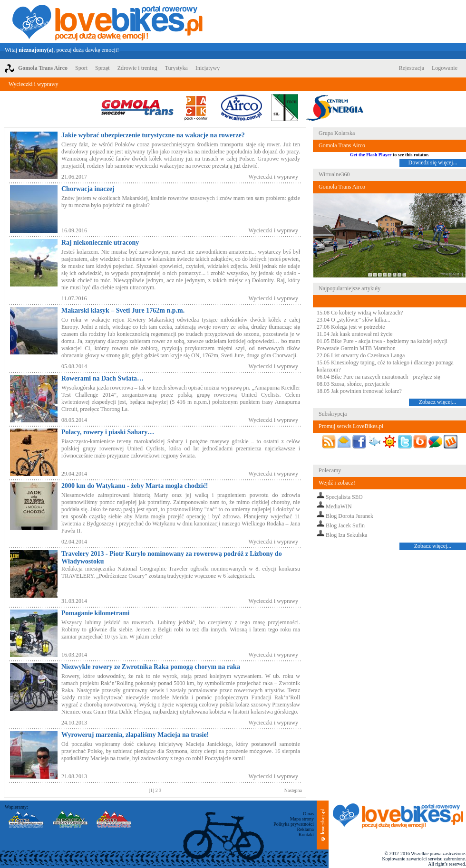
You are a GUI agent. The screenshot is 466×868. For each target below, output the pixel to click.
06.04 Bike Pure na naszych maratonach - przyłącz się (379, 377)
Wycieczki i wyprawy (34, 84)
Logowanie (445, 68)
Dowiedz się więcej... (433, 162)
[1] (152, 790)
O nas (308, 814)
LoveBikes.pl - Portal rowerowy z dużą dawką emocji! (107, 21)
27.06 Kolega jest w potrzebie (351, 327)
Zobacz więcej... (438, 402)
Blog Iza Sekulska (346, 535)
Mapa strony (302, 819)
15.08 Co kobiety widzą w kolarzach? (360, 313)
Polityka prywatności (294, 824)
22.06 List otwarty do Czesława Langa (361, 355)
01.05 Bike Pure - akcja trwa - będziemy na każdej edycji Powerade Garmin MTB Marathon (382, 345)
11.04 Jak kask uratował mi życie (355, 334)
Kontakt (306, 835)
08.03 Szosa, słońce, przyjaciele (353, 384)
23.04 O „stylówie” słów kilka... (354, 320)
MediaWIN (339, 506)
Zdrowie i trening (137, 68)
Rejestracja (412, 68)
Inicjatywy (208, 68)
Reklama (305, 829)
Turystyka (176, 68)
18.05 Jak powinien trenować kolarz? (359, 391)
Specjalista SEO (344, 497)
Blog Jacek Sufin (345, 525)
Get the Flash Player (371, 155)
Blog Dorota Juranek (349, 516)
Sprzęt (102, 68)
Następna (293, 790)
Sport (81, 68)
